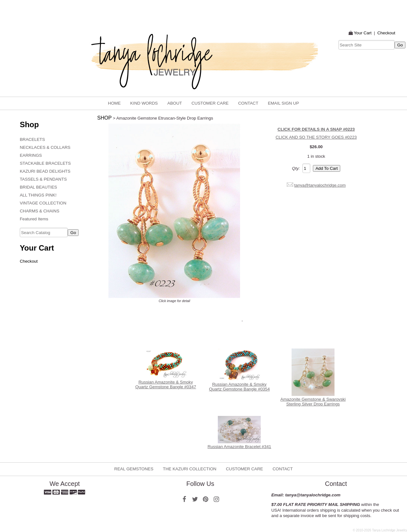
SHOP (104, 118)
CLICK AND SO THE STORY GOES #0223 (316, 137)
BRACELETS (32, 139)
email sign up (283, 103)
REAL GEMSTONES (134, 469)
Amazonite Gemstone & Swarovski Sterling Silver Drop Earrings (313, 402)
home (114, 103)
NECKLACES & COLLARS (45, 147)
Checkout (386, 33)
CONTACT (248, 103)
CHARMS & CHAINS (39, 211)
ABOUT (175, 103)
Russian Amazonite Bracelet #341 (239, 447)
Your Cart (363, 33)
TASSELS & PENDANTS (43, 179)
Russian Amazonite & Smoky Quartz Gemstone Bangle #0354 (239, 387)
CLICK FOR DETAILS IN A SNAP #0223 (316, 129)
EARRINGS (31, 155)
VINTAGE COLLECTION (43, 203)
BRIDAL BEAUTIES (38, 187)
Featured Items (34, 219)
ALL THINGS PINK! (38, 195)
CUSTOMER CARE (210, 103)
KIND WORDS (144, 103)
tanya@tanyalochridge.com (320, 185)
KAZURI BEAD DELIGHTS (45, 171)
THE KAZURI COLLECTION (190, 469)
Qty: (296, 168)
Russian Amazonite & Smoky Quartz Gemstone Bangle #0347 (166, 384)
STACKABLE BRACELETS (45, 163)
